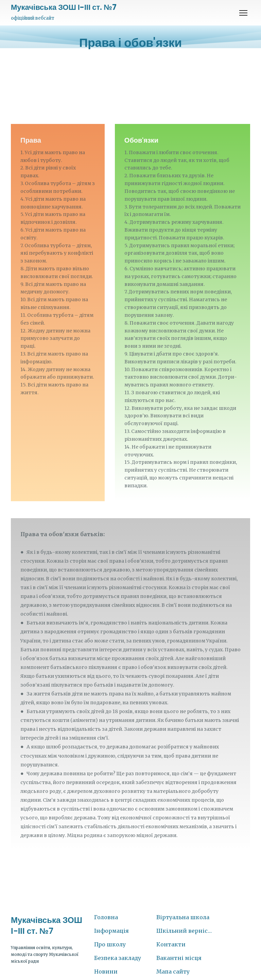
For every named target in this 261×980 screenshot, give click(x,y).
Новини (106, 972)
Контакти (171, 944)
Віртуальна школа (183, 917)
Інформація (111, 931)
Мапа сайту (173, 972)
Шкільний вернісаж (184, 931)
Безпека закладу (118, 958)
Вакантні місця (179, 958)
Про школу (110, 944)
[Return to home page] (64, 7)
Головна (106, 917)
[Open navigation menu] (243, 13)
